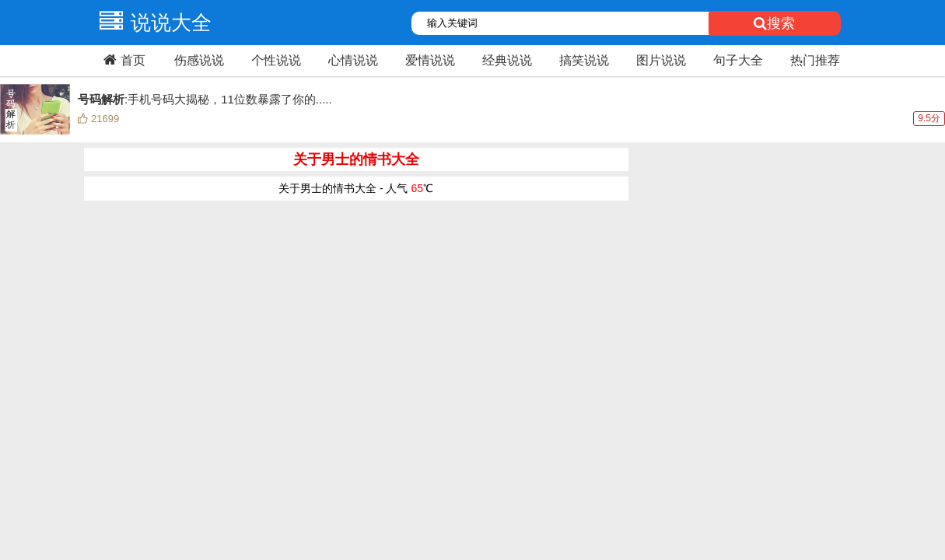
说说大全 (152, 23)
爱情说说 (430, 60)
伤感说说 (199, 60)
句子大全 (738, 60)
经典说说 (507, 60)
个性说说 (276, 60)
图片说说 (661, 60)
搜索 (774, 23)
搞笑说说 (584, 60)
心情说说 (353, 60)
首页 (122, 60)
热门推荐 (815, 60)
